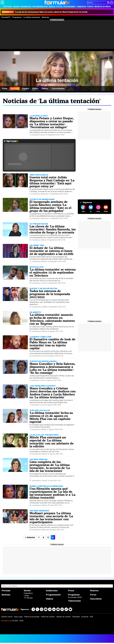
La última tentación (32, 17)
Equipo (26, 88)
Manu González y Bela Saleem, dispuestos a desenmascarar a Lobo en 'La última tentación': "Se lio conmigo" (52, 368)
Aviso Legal (18, 617)
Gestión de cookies (64, 617)
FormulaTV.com (7, 621)
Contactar (85, 617)
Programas (69, 7)
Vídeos (52, 7)
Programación (40, 7)
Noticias (8, 7)
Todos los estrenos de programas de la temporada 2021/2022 (50, 294)
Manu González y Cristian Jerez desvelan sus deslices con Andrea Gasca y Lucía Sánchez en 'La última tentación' (53, 393)
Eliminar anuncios (58, 20)
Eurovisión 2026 (75, 597)
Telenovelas (74, 601)
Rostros (94, 591)
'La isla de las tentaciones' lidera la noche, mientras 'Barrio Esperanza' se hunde (45, 12)
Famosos (81, 7)
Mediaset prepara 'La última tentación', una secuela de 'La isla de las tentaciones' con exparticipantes (51, 518)
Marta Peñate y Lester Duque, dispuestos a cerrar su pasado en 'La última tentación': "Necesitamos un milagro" (52, 123)
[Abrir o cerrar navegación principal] (2, 2)
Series (16, 7)
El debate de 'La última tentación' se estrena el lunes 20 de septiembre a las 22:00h (51, 251)
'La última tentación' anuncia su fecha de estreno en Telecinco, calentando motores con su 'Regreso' (52, 319)
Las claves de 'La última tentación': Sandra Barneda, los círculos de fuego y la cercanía (53, 229)
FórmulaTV (6, 17)
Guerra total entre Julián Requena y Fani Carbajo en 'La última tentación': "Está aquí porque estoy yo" (52, 182)
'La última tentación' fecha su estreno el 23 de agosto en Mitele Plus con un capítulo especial (51, 417)
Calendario (28, 593)
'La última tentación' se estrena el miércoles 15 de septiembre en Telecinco (53, 272)
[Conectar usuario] (112, 3)
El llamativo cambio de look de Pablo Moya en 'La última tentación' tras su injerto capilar (52, 344)
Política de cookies (48, 617)
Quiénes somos (7, 617)
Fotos (59, 7)
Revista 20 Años (102, 7)
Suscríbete (96, 599)
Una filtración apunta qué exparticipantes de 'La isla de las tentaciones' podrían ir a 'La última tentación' (52, 493)
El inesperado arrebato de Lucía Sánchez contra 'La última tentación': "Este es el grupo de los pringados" (50, 206)
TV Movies (28, 598)
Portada (6, 591)
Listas (26, 596)
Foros (90, 7)
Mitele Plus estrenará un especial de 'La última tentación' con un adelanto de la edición (52, 442)
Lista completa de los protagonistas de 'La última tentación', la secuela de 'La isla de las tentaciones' (50, 466)
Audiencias (26, 7)
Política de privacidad (32, 617)
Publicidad (76, 617)
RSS (92, 617)
